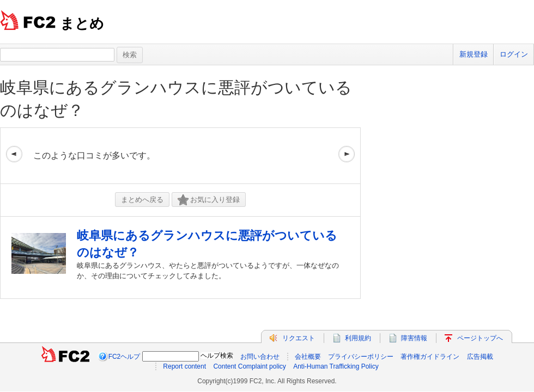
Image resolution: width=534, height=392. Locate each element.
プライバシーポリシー (361, 357)
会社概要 (308, 357)
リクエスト (299, 338)
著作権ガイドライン (430, 357)
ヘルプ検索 (217, 356)
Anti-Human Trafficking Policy (336, 366)
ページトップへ (480, 338)
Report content (184, 366)
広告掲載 (480, 357)
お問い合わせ (260, 357)
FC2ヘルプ (125, 357)
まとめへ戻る (142, 200)
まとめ (82, 23)
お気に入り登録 (209, 200)
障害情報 (414, 338)
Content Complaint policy (249, 366)
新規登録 (474, 54)
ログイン (514, 54)
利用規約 (358, 338)
